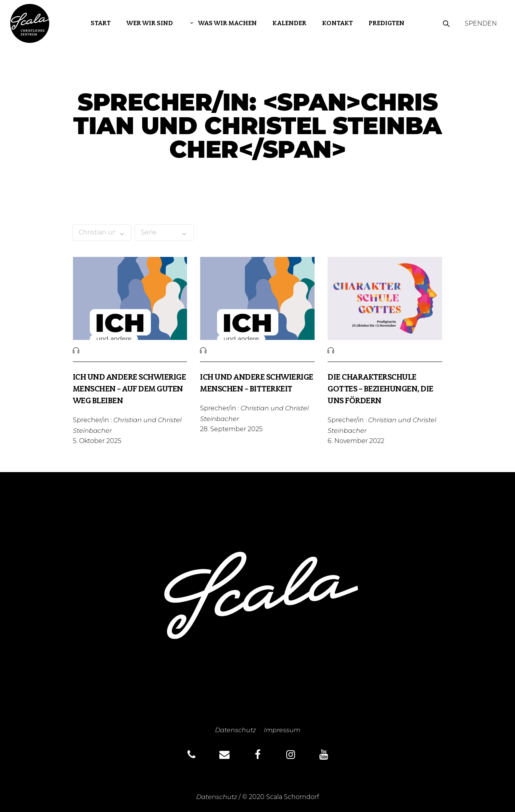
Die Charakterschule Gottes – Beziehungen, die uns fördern (381, 389)
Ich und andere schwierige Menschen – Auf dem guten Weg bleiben (130, 389)
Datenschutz (235, 730)
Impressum (282, 730)
